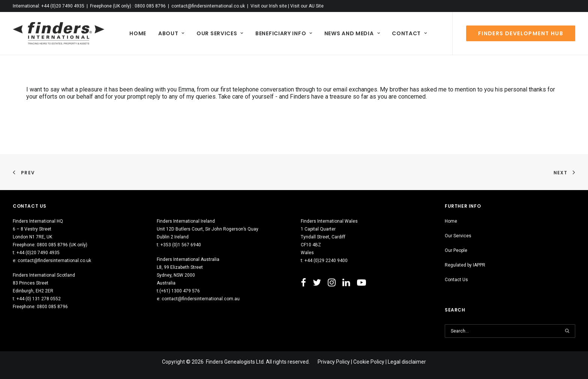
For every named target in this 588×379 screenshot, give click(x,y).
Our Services (220, 33)
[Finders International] (58, 33)
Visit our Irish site (269, 6)
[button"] (303, 284)
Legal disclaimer (407, 362)
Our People (456, 250)
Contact (409, 33)
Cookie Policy (369, 362)
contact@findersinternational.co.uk (208, 6)
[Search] (510, 331)
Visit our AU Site (307, 6)
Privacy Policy (334, 362)
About (171, 33)
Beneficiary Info (284, 33)
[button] (567, 331)
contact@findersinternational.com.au (201, 299)
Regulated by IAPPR (465, 265)
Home (138, 33)
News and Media (352, 33)
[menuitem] (138, 33)
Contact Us (456, 280)
